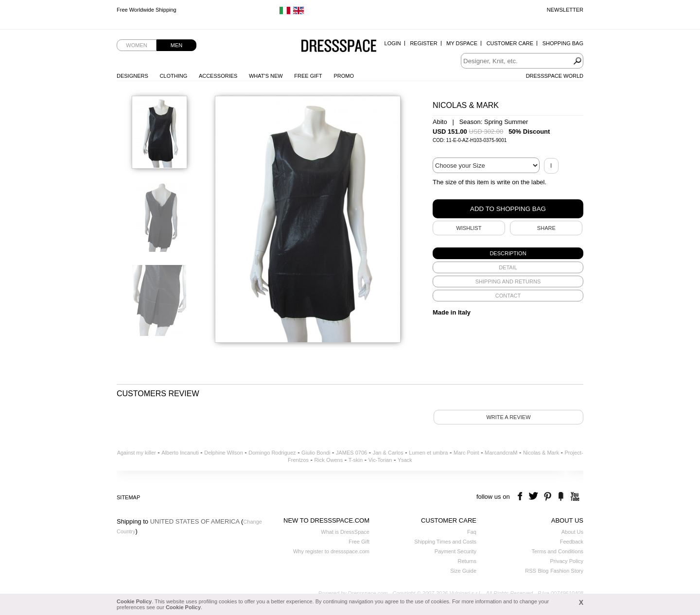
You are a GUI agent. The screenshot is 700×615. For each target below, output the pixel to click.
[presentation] (508, 253)
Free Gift (308, 76)
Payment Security (455, 551)
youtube (574, 497)
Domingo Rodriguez (272, 453)
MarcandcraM (501, 453)
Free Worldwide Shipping (147, 10)
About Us (572, 532)
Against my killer (137, 453)
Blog (543, 571)
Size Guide (463, 571)
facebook (521, 497)
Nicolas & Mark (541, 453)
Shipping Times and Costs (445, 542)
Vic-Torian (380, 460)
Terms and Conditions (558, 551)
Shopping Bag (563, 43)
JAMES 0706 (351, 453)
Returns (467, 561)
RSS (531, 571)
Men (176, 45)
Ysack (405, 460)
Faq (472, 532)
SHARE (546, 228)
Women (136, 45)
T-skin (356, 460)
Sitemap (128, 497)
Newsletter (565, 10)
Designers (132, 76)
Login (393, 43)
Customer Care (510, 43)
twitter (534, 497)
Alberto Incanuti (180, 453)
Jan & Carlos (388, 453)
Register (423, 43)
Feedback (572, 542)
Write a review (508, 417)
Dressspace (339, 46)
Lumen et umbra (428, 453)
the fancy (561, 497)
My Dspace (462, 43)
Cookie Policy (134, 601)
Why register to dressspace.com (331, 551)
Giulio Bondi (316, 453)
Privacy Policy (567, 561)
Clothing (173, 76)
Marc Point (466, 453)
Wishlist (469, 228)
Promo (344, 76)
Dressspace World (555, 76)
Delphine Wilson (223, 453)
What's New (266, 76)
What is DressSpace (345, 532)
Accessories (218, 76)
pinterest (548, 497)
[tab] (508, 253)
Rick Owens (328, 460)
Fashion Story (567, 571)
